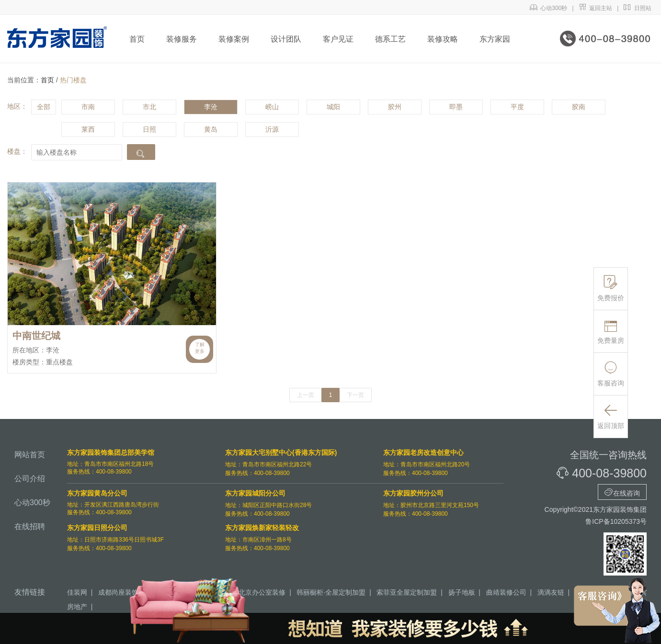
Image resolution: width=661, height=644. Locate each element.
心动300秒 (549, 8)
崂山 (272, 107)
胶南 (579, 107)
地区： (17, 106)
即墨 (456, 107)
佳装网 (77, 592)
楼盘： (17, 151)
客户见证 (338, 39)
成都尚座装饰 (118, 592)
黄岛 (211, 129)
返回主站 (596, 8)
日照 (149, 129)
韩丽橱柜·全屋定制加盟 (331, 592)
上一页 (306, 395)
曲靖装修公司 (506, 592)
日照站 (637, 8)
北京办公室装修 (262, 592)
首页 (137, 39)
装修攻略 (443, 39)
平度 (517, 107)
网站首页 (30, 455)
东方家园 (495, 39)
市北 (149, 107)
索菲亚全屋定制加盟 (407, 592)
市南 (88, 107)
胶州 (395, 107)
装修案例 (234, 39)
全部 (44, 107)
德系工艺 (390, 39)
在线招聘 (30, 526)
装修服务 (182, 39)
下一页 (355, 395)
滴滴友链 (551, 592)
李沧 (211, 107)
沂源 (272, 129)
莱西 (88, 129)
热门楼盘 (73, 80)
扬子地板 (462, 592)
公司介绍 (30, 479)
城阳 (333, 107)
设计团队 (286, 39)
